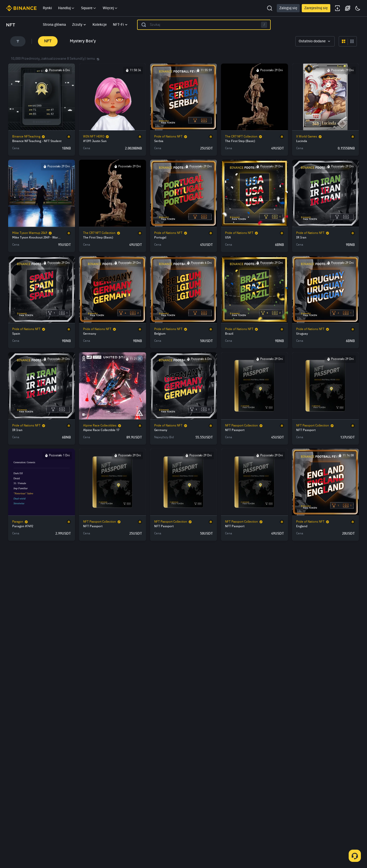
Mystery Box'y (83, 41)
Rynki (47, 8)
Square (89, 8)
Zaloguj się (288, 8)
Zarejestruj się (316, 8)
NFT (48, 41)
